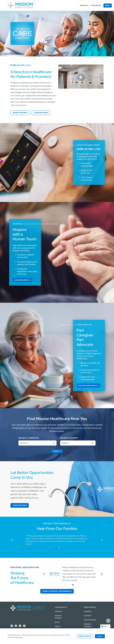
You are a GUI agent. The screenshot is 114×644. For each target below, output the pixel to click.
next (103, 540)
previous (13, 540)
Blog (57, 622)
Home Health (61, 607)
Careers (88, 611)
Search (56, 451)
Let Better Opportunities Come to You (32, 475)
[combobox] (105, 626)
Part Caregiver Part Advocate (85, 337)
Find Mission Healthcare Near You (57, 419)
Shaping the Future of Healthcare (22, 578)
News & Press (90, 607)
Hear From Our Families (57, 529)
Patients (84, 5)
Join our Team (41, 113)
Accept (100, 636)
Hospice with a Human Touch (25, 234)
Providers (96, 5)
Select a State (69, 438)
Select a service (29, 438)
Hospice (59, 611)
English (108, 626)
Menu (108, 5)
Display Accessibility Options (108, 621)
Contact (88, 616)
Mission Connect (88, 625)
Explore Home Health (88, 386)
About (58, 626)
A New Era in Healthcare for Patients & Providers (31, 74)
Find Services (90, 620)
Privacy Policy (85, 636)
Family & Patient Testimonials (57, 591)
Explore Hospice (22, 280)
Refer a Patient (20, 113)
